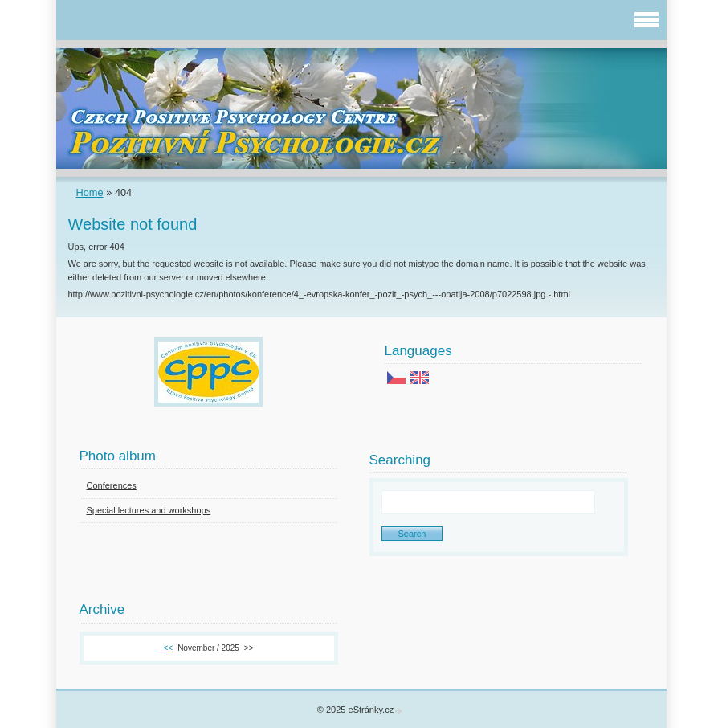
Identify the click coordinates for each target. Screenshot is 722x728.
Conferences (112, 485)
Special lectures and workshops (149, 510)
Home (90, 192)
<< (168, 648)
